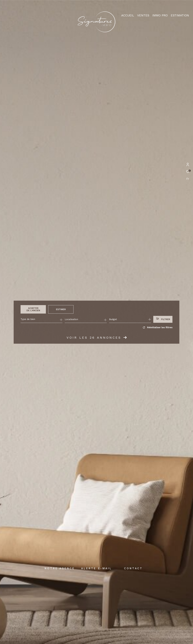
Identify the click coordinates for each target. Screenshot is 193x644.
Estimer (61, 309)
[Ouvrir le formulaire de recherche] (163, 319)
